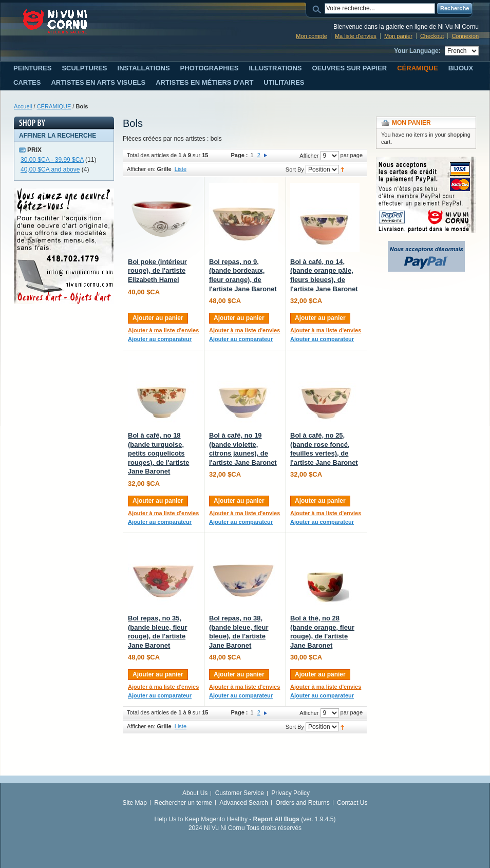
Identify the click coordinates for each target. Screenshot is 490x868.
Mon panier (398, 36)
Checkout (432, 36)
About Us (195, 793)
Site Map (135, 803)
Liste (181, 169)
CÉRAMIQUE (54, 106)
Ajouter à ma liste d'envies (163, 330)
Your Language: (417, 51)
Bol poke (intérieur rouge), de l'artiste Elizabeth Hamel (157, 271)
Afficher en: (141, 169)
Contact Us (352, 803)
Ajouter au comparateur (160, 339)
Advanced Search (244, 803)
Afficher (309, 156)
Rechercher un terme (183, 803)
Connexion (465, 36)
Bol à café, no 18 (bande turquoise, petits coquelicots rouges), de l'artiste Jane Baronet (158, 453)
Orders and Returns (302, 803)
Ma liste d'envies (356, 36)
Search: (318, 8)
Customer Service (240, 793)
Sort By (295, 169)
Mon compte (312, 36)
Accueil (23, 106)
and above (50, 169)
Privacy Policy (290, 793)
